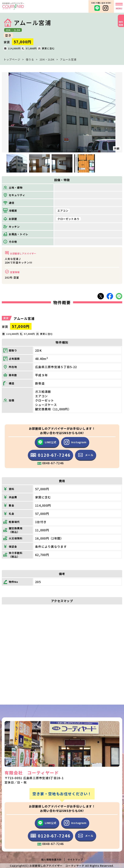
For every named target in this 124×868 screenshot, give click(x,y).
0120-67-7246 (50, 456)
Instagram (75, 442)
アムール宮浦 (68, 59)
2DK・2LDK (47, 59)
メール (86, 455)
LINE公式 (47, 442)
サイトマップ (75, 860)
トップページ (12, 59)
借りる (30, 59)
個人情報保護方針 (51, 860)
